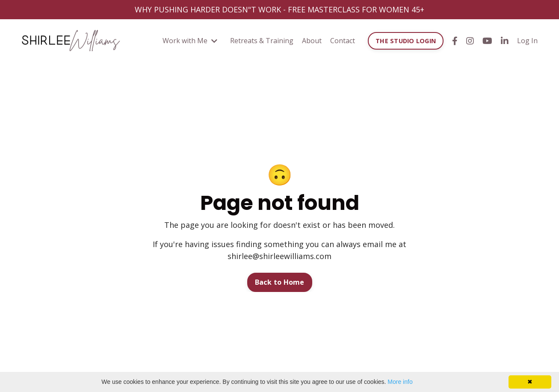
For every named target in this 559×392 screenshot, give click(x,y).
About (312, 41)
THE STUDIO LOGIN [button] (406, 41)
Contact (343, 41)
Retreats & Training (262, 41)
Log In (527, 41)
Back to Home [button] (280, 282)
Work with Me (190, 41)
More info (400, 382)
